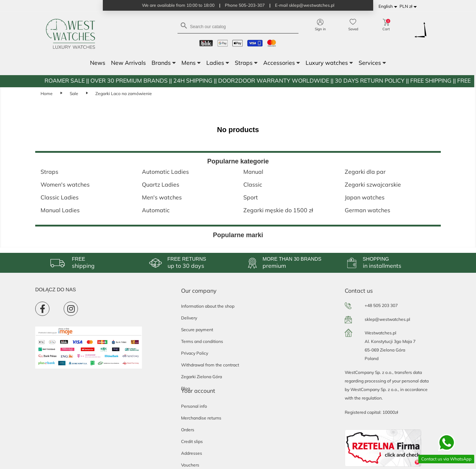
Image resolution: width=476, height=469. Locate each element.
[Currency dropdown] (409, 7)
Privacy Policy (195, 353)
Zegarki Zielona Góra (202, 377)
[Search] (238, 26)
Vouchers (190, 465)
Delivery (189, 318)
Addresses (192, 453)
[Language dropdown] (389, 7)
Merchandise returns (201, 418)
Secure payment (197, 330)
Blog (186, 388)
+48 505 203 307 (381, 305)
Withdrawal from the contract (210, 365)
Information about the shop (208, 306)
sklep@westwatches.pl (387, 319)
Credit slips (192, 441)
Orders (188, 430)
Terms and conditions (202, 341)
